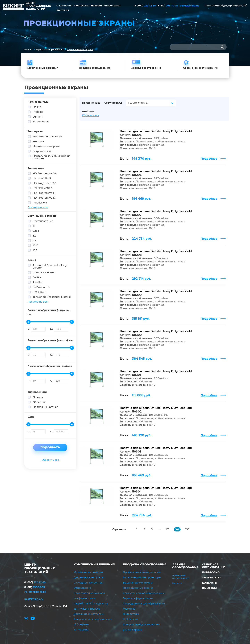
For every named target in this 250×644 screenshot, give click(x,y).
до (52, 329)
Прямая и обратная (46, 407)
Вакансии (209, 588)
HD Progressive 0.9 (45, 183)
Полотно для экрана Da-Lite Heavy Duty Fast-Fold (156, 131)
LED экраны (81, 625)
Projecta (38, 112)
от (29, 329)
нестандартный (43, 221)
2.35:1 (36, 231)
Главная (28, 50)
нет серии (40, 292)
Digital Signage (132, 630)
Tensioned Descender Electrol (50, 297)
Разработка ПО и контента (91, 604)
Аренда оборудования (185, 566)
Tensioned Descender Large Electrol (48, 266)
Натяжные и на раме (46, 146)
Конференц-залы (85, 598)
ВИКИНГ (13, 8)
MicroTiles (129, 609)
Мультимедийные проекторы (142, 578)
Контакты (63, 10)
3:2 (35, 235)
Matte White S (42, 178)
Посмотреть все (38, 207)
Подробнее (209, 159)
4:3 (35, 240)
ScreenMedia (41, 121)
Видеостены (131, 614)
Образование (82, 588)
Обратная (39, 402)
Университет (112, 6)
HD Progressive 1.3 (44, 198)
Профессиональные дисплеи (142, 572)
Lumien (38, 117)
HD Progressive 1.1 (44, 193)
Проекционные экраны (138, 588)
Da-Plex (38, 277)
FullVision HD (41, 287)
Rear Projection (43, 188)
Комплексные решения (94, 565)
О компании (64, 6)
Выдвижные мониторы (138, 583)
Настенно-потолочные (48, 136)
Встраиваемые (43, 151)
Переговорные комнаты (89, 593)
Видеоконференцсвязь (138, 598)
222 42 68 (145, 6)
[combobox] (151, 103)
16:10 (36, 245)
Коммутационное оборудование (144, 593)
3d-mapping (81, 630)
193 (187, 529)
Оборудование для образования (144, 604)
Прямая (38, 397)
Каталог (177, 583)
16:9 (35, 250)
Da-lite (37, 107)
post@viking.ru (189, 6)
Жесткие (39, 141)
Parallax (38, 282)
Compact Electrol (44, 272)
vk (26, 619)
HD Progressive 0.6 (45, 173)
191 (167, 529)
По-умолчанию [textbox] (138, 103)
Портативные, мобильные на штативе (49, 157)
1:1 (34, 226)
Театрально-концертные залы (93, 619)
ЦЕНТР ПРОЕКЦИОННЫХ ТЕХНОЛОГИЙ (40, 569)
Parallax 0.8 (40, 202)
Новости (96, 6)
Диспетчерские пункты (89, 578)
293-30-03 (168, 6)
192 (177, 530)
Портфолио (82, 6)
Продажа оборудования (50, 50)
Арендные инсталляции (181, 577)
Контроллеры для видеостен (142, 625)
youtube (33, 619)
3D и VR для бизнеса (87, 609)
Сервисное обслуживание (213, 566)
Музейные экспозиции (88, 572)
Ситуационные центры (88, 583)
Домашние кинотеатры (89, 614)
